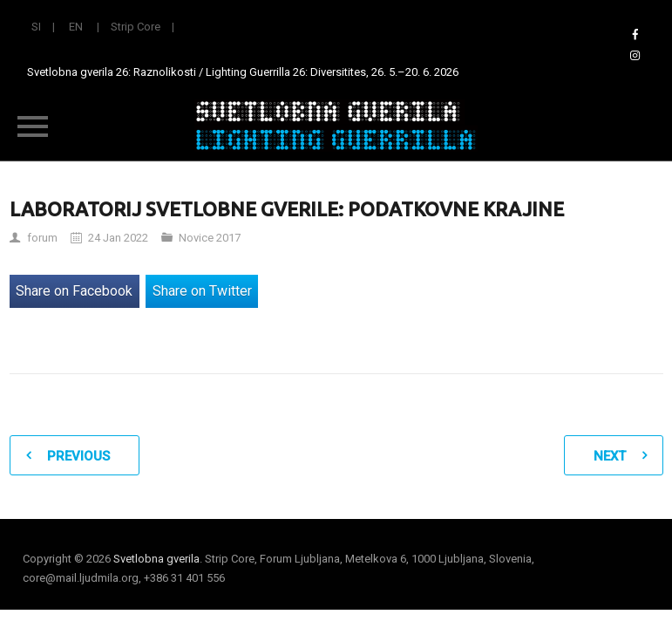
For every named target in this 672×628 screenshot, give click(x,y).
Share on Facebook (74, 291)
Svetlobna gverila (156, 559)
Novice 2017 (210, 238)
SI (36, 27)
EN (76, 27)
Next (610, 456)
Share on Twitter (202, 291)
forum (42, 238)
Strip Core (136, 27)
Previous (78, 456)
